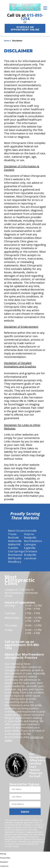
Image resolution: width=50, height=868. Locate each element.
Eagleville (30, 548)
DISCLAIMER (16, 837)
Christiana (30, 551)
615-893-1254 (32, 17)
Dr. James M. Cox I (36, 842)
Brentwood (15, 555)
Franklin (13, 548)
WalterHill (14, 544)
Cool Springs (16, 551)
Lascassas (30, 558)
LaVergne (30, 544)
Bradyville (30, 555)
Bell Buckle (15, 558)
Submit (25, 812)
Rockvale (13, 538)
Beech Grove (16, 531)
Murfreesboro (33, 541)
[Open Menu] (45, 8)
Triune (12, 534)
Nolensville (15, 541)
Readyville (30, 538)
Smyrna (29, 534)
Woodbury (15, 562)
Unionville (30, 531)
